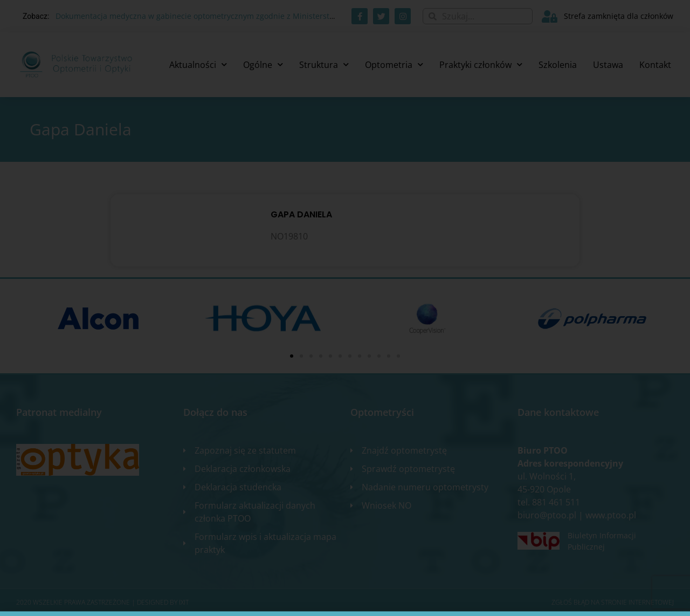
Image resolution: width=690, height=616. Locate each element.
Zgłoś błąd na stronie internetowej (613, 602)
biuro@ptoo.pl (547, 515)
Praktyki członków (481, 64)
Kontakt (655, 65)
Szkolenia (558, 65)
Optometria (394, 64)
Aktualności (198, 64)
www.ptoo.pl (611, 515)
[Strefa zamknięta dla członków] (550, 16)
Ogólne (263, 64)
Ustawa (608, 65)
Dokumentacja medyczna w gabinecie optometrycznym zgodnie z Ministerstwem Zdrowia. (218, 16)
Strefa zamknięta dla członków (619, 16)
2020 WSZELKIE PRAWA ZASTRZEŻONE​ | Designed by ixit (102, 602)
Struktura (324, 64)
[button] (292, 356)
